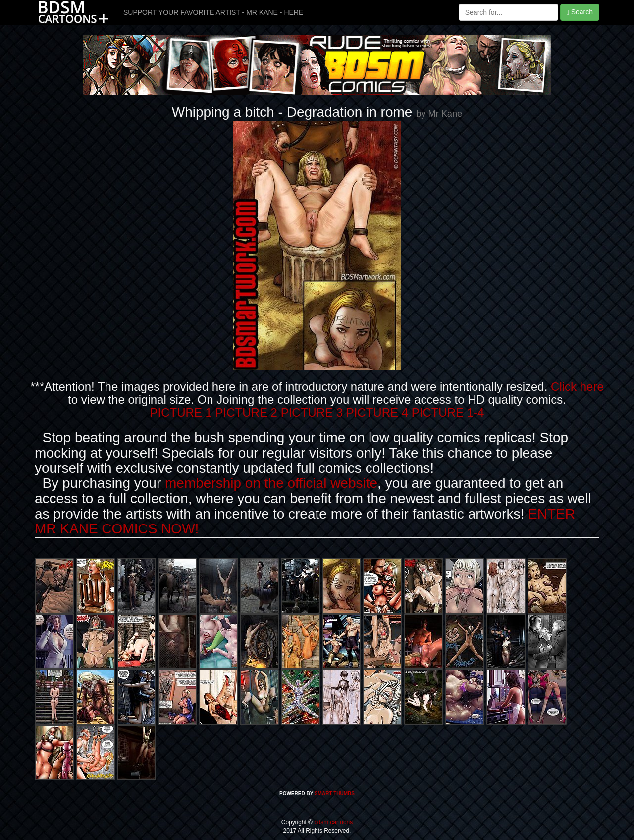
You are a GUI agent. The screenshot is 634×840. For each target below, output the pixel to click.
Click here (577, 387)
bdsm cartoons (333, 822)
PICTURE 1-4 (448, 412)
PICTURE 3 (312, 412)
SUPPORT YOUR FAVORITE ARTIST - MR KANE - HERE (213, 12)
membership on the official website (271, 483)
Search (580, 12)
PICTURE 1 (181, 412)
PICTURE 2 (246, 412)
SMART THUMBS (335, 794)
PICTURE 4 (377, 412)
